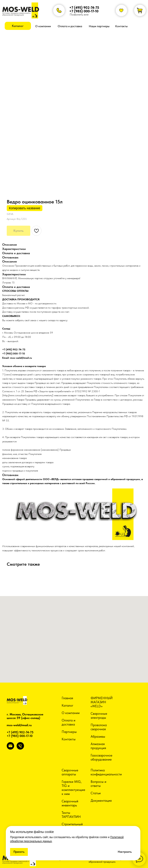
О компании (71, 713)
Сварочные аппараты (70, 772)
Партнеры (69, 732)
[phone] (20, 748)
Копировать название (25, 208)
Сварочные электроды (99, 716)
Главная (67, 698)
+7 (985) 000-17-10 (84, 11)
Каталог (67, 706)
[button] (18, 26)
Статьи (96, 793)
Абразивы (98, 737)
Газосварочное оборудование (101, 757)
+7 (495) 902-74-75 (84, 7)
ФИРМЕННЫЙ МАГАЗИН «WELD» (102, 702)
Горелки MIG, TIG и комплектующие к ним (73, 788)
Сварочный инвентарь (70, 803)
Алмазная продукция (98, 746)
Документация (101, 801)
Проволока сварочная (99, 727)
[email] (10, 748)
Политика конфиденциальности (106, 772)
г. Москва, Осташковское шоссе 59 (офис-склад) (25, 716)
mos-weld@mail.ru (19, 725)
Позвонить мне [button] (79, 14)
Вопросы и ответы (98, 784)
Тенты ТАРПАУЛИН (71, 815)
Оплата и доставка (69, 722)
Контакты (69, 739)
